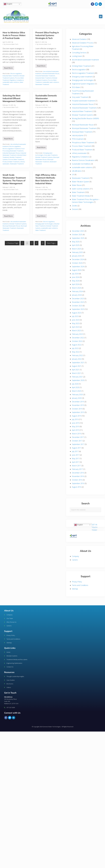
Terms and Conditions (80, 585)
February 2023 (77, 334)
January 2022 (77, 359)
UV (73, 175)
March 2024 (76, 288)
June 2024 (76, 277)
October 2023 (77, 306)
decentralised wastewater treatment (85, 60)
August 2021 (77, 366)
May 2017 (76, 459)
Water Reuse (77, 185)
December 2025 (78, 231)
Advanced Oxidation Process (83, 43)
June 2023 (76, 320)
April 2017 (76, 462)
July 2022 (75, 348)
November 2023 (78, 302)
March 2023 (76, 331)
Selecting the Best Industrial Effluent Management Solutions (14, 98)
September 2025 (78, 238)
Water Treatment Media (81, 196)
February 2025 (77, 252)
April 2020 (76, 387)
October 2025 (77, 235)
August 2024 (77, 270)
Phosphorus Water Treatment (83, 143)
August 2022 (77, 345)
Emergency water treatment (82, 77)
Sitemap (75, 589)
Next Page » (51, 243)
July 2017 (75, 451)
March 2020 (76, 391)
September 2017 (78, 444)
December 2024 (78, 259)
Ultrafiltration (77, 171)
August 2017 (77, 448)
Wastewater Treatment (42, 84)
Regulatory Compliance (17, 80)
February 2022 (77, 355)
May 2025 (76, 242)
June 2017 (76, 455)
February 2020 (77, 395)
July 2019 (75, 419)
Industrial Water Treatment (11, 76)
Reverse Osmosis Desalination (83, 160)
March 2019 (76, 434)
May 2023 (76, 323)
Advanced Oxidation (79, 39)
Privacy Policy (77, 582)
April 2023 (76, 327)
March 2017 (76, 466)
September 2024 (78, 267)
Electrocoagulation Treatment (12, 149)
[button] (101, 16)
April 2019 (76, 430)
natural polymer (78, 135)
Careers (75, 560)
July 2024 (75, 274)
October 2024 (77, 263)
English (8, 4)
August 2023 (77, 313)
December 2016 (78, 473)
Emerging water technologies (44, 224)
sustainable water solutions (11, 82)
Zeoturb (75, 209)
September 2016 (78, 483)
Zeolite (74, 206)
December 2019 (78, 402)
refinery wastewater (79, 153)
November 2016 (78, 476)
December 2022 (78, 338)
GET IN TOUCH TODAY (95, 527)
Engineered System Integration (83, 84)
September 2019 (78, 412)
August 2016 (77, 487)
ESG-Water (76, 87)
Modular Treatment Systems (44, 157)
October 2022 (77, 341)
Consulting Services (79, 53)
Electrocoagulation (16, 74)
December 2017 (78, 437)
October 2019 (77, 409)
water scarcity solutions (81, 189)
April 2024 (76, 284)
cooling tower (77, 56)
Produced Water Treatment (11, 162)
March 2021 (76, 373)
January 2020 (77, 398)
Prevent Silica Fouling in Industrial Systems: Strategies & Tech (47, 35)
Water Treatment (40, 230)
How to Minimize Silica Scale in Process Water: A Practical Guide (14, 35)
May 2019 (76, 427)
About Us (9, 611)
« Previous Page (12, 243)
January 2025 (77, 256)
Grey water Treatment (51, 155)
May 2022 (76, 352)
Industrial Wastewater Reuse (51, 74)
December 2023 (78, 299)
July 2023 (75, 316)
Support (8, 631)
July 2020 (75, 384)
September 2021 (78, 363)
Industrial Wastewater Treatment (45, 76)
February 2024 (77, 291)
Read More (9, 68)
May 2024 (76, 281)
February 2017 (77, 469)
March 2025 (76, 249)
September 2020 (78, 380)
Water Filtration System (80, 182)
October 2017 (77, 441)
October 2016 (77, 480)
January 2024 (77, 295)
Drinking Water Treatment (81, 66)
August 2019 (77, 416)
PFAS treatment (78, 139)
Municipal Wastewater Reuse (11, 226)
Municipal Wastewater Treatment (84, 128)
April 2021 (76, 370)
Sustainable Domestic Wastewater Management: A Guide (46, 98)
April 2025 (76, 245)
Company (75, 556)
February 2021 (77, 377)
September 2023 (78, 309)
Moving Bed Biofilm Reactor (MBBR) (85, 118)
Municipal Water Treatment (82, 132)
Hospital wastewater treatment (83, 101)
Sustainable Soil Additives (81, 164)
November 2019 (78, 405)
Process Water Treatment (16, 159)
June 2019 (76, 423)
